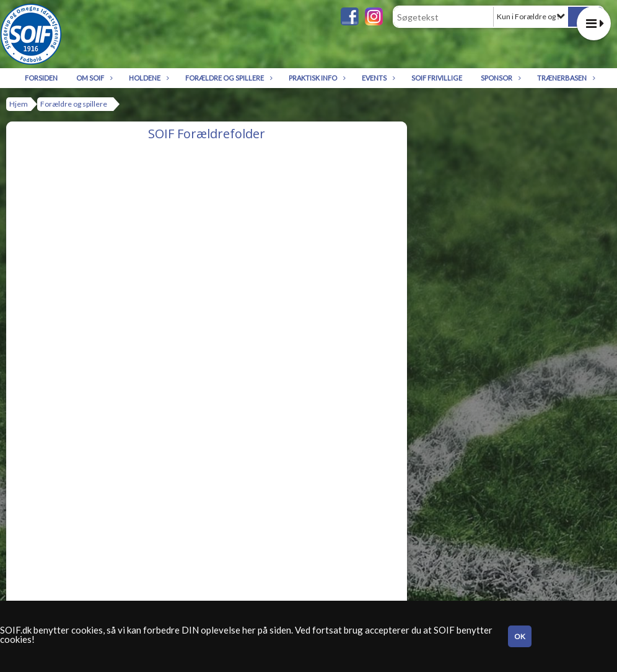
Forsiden (41, 78)
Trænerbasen (565, 78)
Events (377, 78)
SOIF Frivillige (437, 78)
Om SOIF (93, 78)
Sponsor (500, 78)
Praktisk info (316, 78)
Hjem (19, 104)
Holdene (148, 78)
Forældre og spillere (228, 78)
